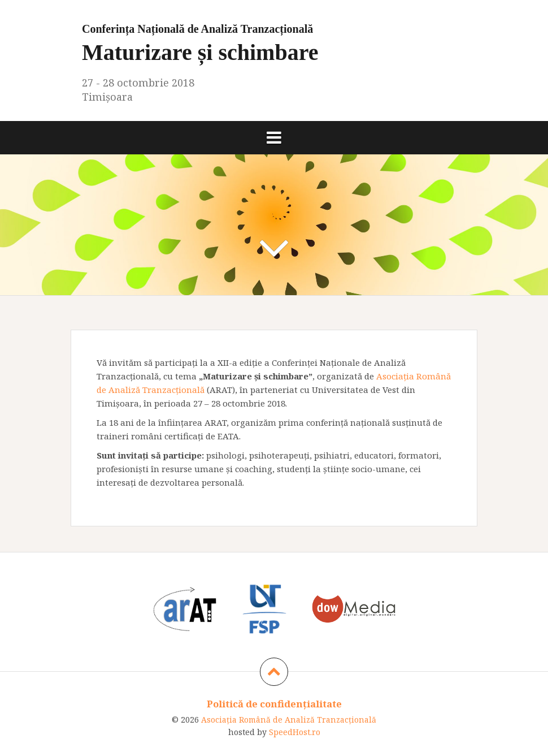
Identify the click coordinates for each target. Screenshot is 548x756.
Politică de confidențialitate (274, 704)
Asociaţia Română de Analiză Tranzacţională (289, 720)
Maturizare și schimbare (274, 41)
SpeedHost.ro (295, 732)
